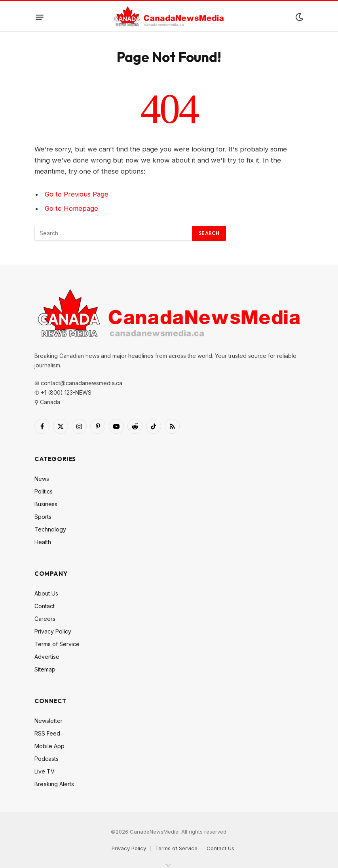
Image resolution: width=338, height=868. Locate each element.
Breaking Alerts (54, 784)
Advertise (47, 657)
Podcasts (47, 759)
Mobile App (49, 746)
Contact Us (220, 848)
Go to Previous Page (77, 194)
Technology (50, 529)
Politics (44, 491)
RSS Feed (47, 733)
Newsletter (48, 721)
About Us (46, 593)
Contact (45, 606)
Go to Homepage (71, 208)
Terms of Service (57, 644)
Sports (43, 517)
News (42, 479)
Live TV (45, 771)
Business (46, 504)
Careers (45, 619)
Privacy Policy (53, 631)
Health (43, 542)
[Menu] (40, 17)
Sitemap (45, 669)
